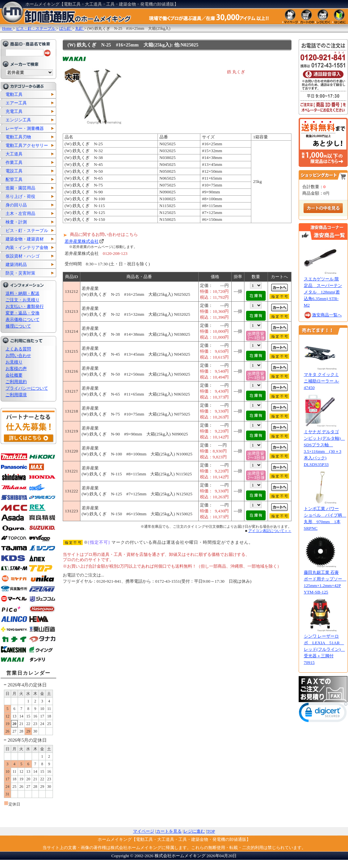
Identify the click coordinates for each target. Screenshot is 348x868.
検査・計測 (16, 222)
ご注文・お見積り (23, 300)
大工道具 (14, 154)
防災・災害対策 (20, 273)
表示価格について (23, 319)
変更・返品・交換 (23, 313)
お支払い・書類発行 (25, 306)
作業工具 (14, 162)
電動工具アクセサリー (27, 145)
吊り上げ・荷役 (20, 196)
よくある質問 (18, 349)
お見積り (14, 362)
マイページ (144, 831)
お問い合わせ (18, 355)
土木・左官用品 (20, 213)
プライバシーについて (27, 388)
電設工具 (14, 171)
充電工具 (14, 111)
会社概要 (14, 375)
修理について (18, 326)
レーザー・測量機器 (25, 128)
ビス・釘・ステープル (27, 230)
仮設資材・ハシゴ (23, 256)
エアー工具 (16, 103)
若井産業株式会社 (82, 241)
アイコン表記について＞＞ (270, 531)
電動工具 (14, 94)
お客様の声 (16, 369)
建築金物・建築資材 (25, 239)
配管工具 (14, 179)
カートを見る (169, 831)
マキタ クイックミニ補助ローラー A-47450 (322, 381)
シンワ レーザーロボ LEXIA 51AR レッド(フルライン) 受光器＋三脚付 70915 (324, 649)
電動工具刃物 (18, 137)
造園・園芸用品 (20, 188)
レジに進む (194, 831)
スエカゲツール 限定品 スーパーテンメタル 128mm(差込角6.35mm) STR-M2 (323, 292)
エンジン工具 (18, 120)
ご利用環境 (16, 395)
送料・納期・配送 (23, 293)
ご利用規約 (16, 382)
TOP (211, 831)
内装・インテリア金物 (27, 248)
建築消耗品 (16, 265)
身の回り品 (16, 205)
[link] (323, 714)
